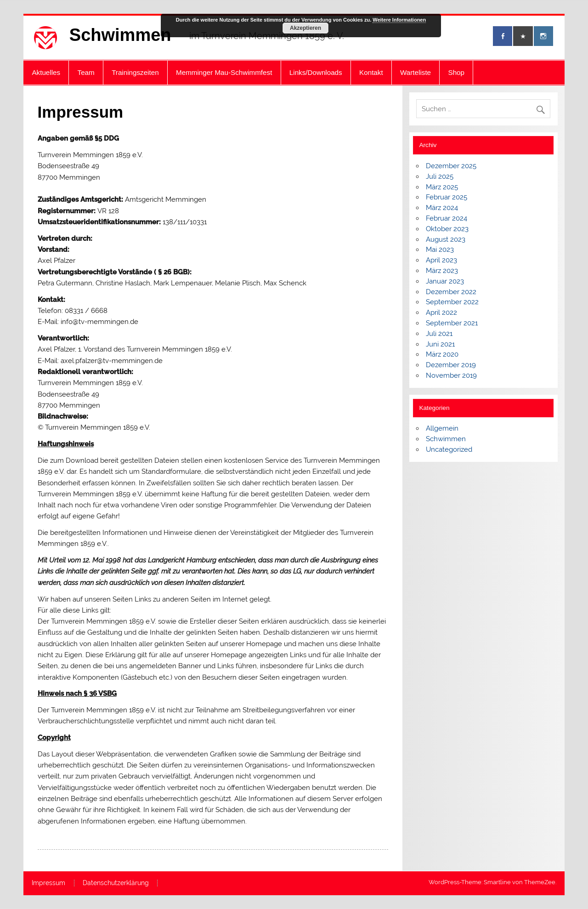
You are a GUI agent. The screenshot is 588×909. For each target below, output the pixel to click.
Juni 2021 (440, 344)
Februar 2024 (447, 218)
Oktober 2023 (447, 229)
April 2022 (441, 312)
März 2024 (442, 208)
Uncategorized (449, 449)
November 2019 (451, 375)
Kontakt (371, 72)
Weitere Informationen (399, 20)
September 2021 (452, 323)
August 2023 (446, 239)
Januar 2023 (445, 281)
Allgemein (442, 428)
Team (86, 72)
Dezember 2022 (451, 292)
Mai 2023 (440, 250)
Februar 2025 (447, 197)
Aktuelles (46, 72)
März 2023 (442, 271)
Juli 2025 (440, 176)
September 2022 (452, 302)
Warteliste (416, 72)
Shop (456, 72)
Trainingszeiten (135, 72)
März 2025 (442, 187)
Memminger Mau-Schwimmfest (224, 72)
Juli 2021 (439, 334)
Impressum (48, 883)
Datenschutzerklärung (116, 883)
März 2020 (442, 354)
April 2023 (441, 260)
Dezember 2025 (451, 166)
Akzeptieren (305, 28)
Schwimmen (120, 35)
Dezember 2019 (451, 365)
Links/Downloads (316, 72)
